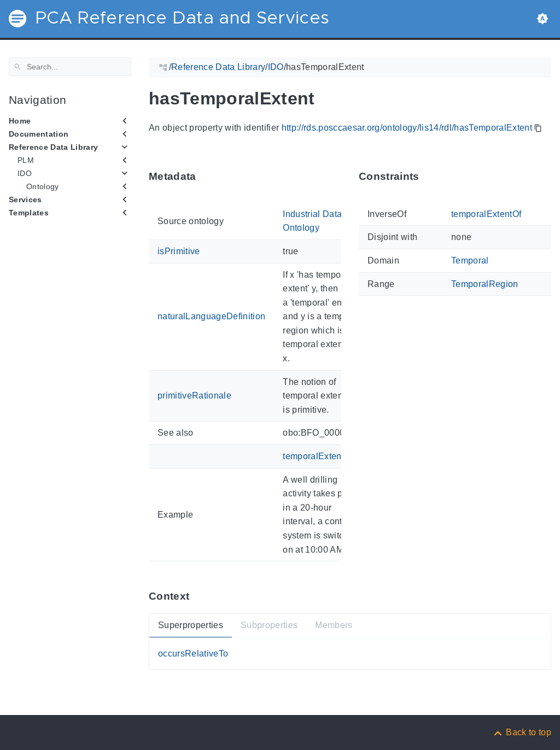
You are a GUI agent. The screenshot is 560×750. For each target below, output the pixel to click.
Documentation (39, 134)
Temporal (470, 260)
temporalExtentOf (318, 456)
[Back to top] (522, 732)
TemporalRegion (485, 283)
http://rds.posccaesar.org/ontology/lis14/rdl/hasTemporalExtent (407, 128)
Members (334, 625)
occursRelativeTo (193, 654)
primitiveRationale (194, 395)
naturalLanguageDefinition (211, 316)
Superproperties (191, 625)
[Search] (70, 67)
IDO (25, 173)
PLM (26, 160)
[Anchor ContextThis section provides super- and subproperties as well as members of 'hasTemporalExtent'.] (197, 596)
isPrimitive (179, 251)
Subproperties (269, 625)
